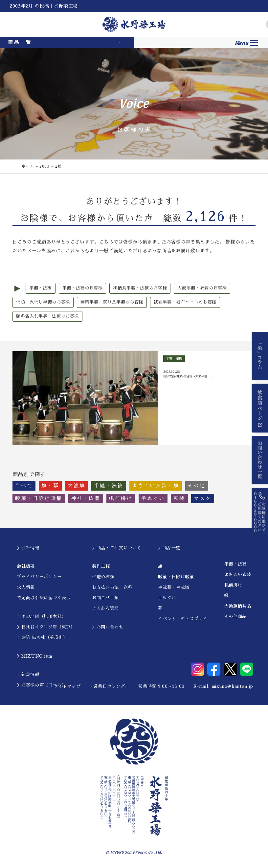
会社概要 (26, 566)
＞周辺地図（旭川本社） (41, 616)
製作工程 (101, 566)
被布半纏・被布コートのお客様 (185, 302)
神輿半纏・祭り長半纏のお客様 (112, 302)
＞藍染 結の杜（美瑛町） (42, 637)
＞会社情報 (28, 548)
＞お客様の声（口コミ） (41, 685)
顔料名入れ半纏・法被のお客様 (47, 316)
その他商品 (235, 616)
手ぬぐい (167, 598)
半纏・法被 (40, 288)
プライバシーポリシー (39, 577)
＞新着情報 (28, 675)
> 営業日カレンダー (110, 686)
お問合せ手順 (105, 598)
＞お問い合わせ (108, 627)
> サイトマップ (65, 686)
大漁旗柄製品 (238, 606)
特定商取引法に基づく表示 (44, 598)
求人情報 (26, 587)
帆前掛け (233, 585)
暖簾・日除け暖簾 (176, 577)
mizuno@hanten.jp (232, 686)
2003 (45, 166)
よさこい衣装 (238, 574)
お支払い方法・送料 (112, 587)
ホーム (28, 166)
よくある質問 (105, 608)
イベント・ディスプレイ (183, 619)
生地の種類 (103, 577)
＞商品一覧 (169, 548)
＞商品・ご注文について (117, 548)
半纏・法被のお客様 (83, 288)
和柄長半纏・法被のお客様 (140, 288)
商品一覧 (20, 42)
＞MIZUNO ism (34, 656)
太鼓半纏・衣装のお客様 (202, 288)
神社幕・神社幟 (174, 587)
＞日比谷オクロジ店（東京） (46, 627)
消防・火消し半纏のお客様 (43, 302)
